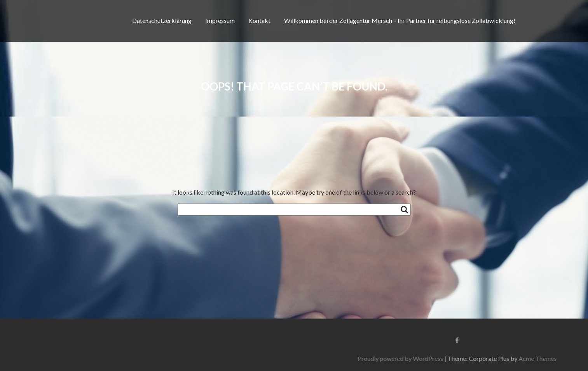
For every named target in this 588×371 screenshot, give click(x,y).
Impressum (220, 20)
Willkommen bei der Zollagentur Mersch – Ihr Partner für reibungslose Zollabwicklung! (400, 20)
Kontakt (259, 20)
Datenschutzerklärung (162, 20)
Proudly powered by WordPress (468, 358)
